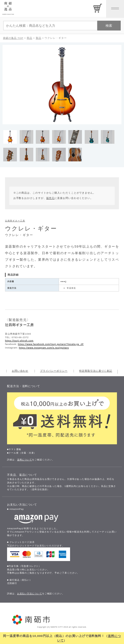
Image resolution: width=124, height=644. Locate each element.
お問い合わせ (20, 371)
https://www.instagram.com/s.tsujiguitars (44, 348)
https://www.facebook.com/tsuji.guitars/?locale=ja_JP (51, 344)
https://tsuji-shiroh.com (19, 341)
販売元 (51, 198)
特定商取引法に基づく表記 (96, 371)
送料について (25, 460)
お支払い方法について (30, 594)
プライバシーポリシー (54, 371)
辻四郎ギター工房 (15, 221)
